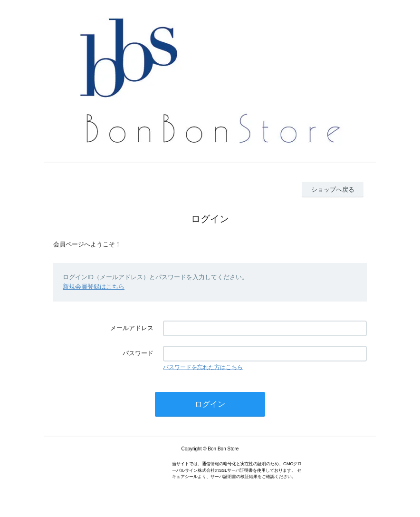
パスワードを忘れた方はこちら (203, 367)
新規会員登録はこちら (94, 287)
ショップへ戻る (333, 190)
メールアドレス (132, 328)
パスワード (138, 353)
